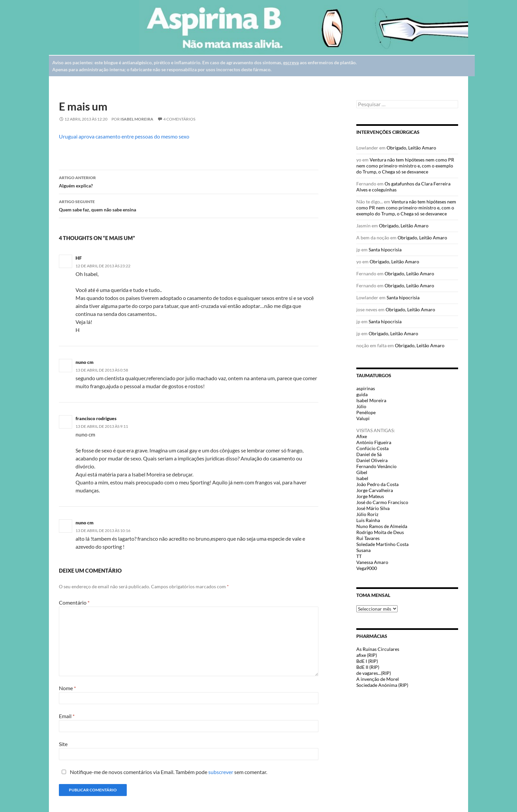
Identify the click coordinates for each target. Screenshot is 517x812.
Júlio (361, 406)
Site (63, 744)
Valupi (363, 418)
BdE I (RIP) (367, 661)
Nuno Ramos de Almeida (382, 526)
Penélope (366, 412)
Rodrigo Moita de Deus (380, 532)
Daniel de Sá (369, 454)
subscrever (221, 772)
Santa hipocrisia (385, 250)
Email (67, 716)
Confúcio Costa (372, 448)
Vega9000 (367, 568)
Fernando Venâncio (376, 466)
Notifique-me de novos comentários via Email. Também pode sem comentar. (163, 772)
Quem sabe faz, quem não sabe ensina (189, 205)
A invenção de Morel (378, 679)
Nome (67, 688)
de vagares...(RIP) (374, 673)
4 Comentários (179, 119)
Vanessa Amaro (372, 562)
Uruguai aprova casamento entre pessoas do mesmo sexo (124, 136)
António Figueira (374, 442)
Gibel (362, 472)
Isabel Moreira (137, 119)
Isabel (362, 478)
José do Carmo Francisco (382, 502)
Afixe (362, 436)
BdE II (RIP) (368, 667)
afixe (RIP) (367, 655)
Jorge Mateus (370, 496)
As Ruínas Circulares (378, 649)
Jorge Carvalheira (375, 490)
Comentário (74, 602)
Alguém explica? (189, 181)
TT (359, 556)
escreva (291, 62)
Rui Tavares (368, 538)
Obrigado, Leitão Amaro (411, 148)
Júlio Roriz (367, 514)
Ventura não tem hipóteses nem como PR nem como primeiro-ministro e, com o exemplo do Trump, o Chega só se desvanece (405, 166)
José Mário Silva (373, 508)
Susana (363, 550)
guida (362, 394)
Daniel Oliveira (372, 460)
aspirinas (366, 388)
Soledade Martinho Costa (382, 544)
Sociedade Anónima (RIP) (382, 685)
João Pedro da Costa (377, 484)
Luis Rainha (368, 520)
